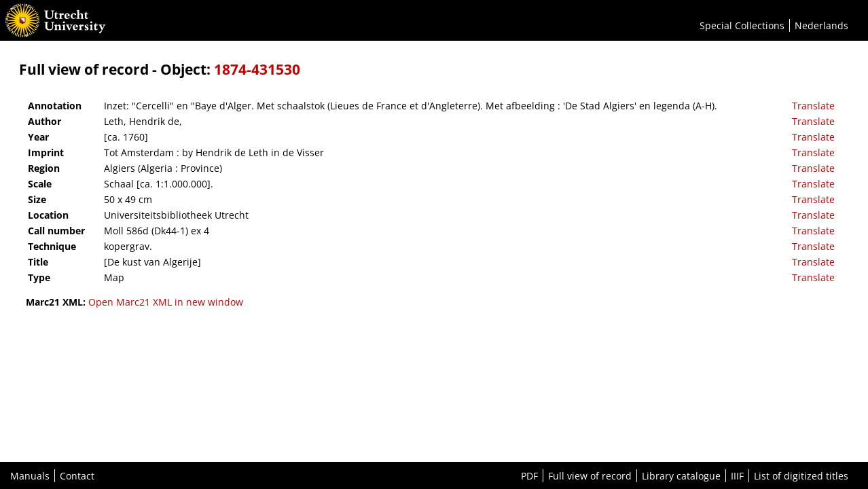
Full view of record (590, 476)
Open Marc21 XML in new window (166, 302)
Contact (77, 476)
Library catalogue (681, 476)
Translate (813, 106)
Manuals (30, 476)
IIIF (737, 476)
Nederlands (821, 25)
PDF (529, 476)
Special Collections (742, 25)
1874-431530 (257, 69)
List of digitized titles (801, 476)
